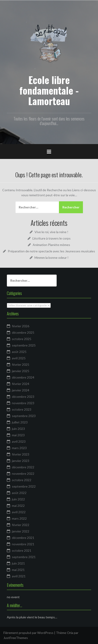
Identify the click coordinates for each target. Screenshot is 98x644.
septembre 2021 (24, 557)
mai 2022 (18, 506)
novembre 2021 (23, 544)
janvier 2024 (21, 390)
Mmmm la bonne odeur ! (52, 258)
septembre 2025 (24, 345)
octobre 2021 (22, 550)
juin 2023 (18, 429)
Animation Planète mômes (51, 245)
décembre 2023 (23, 397)
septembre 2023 (24, 416)
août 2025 (19, 352)
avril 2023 (19, 441)
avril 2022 (19, 512)
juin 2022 (18, 499)
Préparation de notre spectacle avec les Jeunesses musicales (51, 251)
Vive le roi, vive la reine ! (51, 232)
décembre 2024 (23, 377)
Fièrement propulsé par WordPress (28, 633)
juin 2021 (18, 563)
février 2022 (21, 525)
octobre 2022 (22, 480)
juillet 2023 (20, 422)
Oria (70, 633)
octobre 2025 (22, 339)
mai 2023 (18, 435)
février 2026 (21, 326)
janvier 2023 (21, 461)
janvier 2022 (21, 531)
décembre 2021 (23, 538)
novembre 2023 (23, 403)
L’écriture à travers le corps (52, 238)
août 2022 (19, 493)
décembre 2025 (23, 332)
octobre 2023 (22, 409)
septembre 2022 (24, 486)
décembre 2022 (23, 467)
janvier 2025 (21, 371)
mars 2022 (19, 518)
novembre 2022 (23, 473)
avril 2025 (19, 358)
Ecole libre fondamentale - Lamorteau (49, 90)
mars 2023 (19, 448)
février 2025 (21, 364)
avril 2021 (19, 576)
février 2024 (21, 384)
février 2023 (21, 454)
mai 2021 (18, 570)
